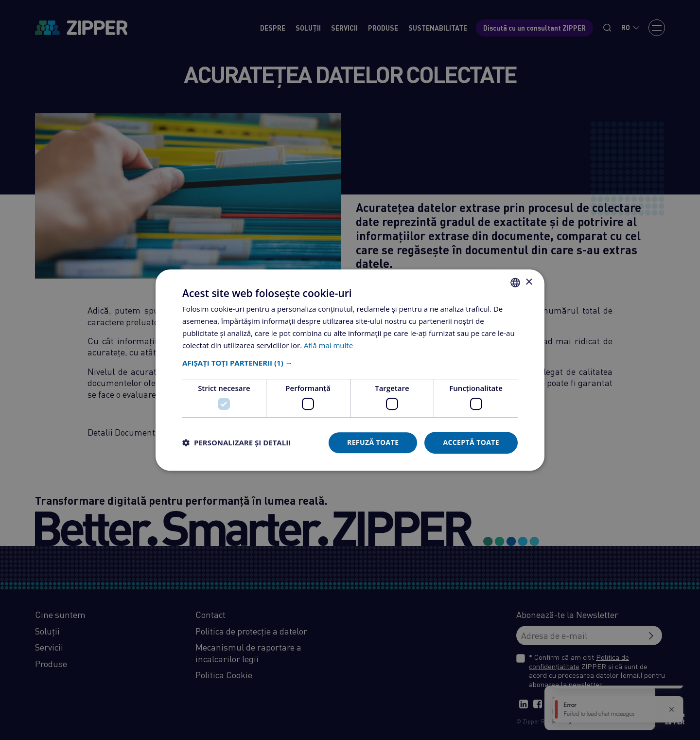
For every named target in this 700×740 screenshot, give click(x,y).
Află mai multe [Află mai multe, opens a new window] (328, 345)
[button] (350, 363)
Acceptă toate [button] (471, 442)
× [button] (529, 282)
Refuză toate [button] (373, 442)
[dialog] (350, 370)
